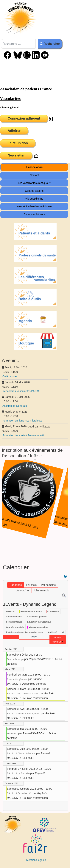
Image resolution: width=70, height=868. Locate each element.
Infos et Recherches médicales (34, 206)
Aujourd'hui (23, 590)
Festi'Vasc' (12, 734)
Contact (34, 175)
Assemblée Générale (15, 406)
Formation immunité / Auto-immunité (23, 435)
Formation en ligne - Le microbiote (22, 421)
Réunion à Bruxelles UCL (20, 793)
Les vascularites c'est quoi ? (34, 183)
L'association (34, 167)
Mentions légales (36, 860)
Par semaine (48, 585)
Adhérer (14, 131)
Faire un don (18, 143)
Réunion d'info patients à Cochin (23, 694)
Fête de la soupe (15, 659)
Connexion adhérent (24, 118)
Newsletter (16, 155)
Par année (16, 585)
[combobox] (18, 44)
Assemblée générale (17, 679)
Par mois (31, 585)
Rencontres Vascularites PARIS (21, 391)
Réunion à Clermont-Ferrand (21, 753)
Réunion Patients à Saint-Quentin (24, 714)
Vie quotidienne (34, 199)
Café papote (10, 376)
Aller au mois (41, 590)
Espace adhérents (34, 214)
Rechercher (50, 44)
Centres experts (34, 191)
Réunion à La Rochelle (18, 773)
